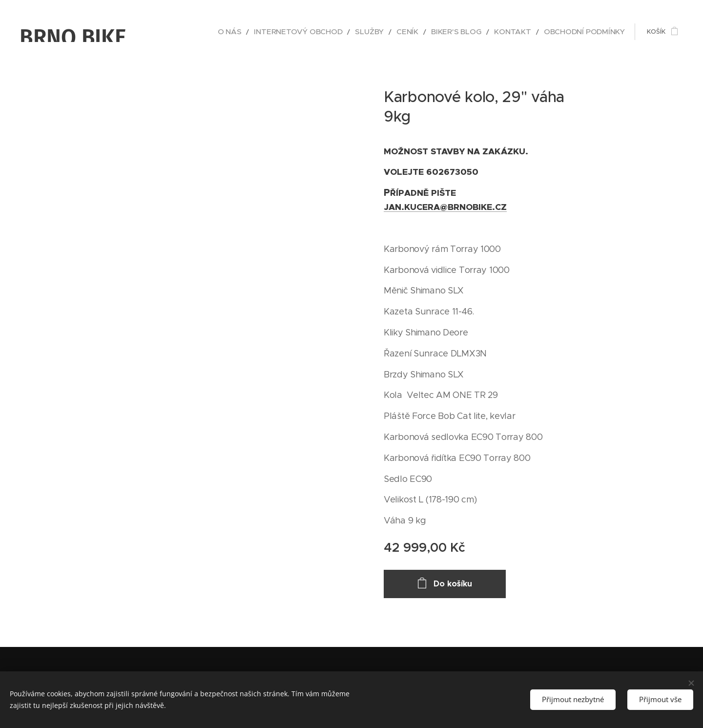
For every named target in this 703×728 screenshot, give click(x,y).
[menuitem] (274, 32)
